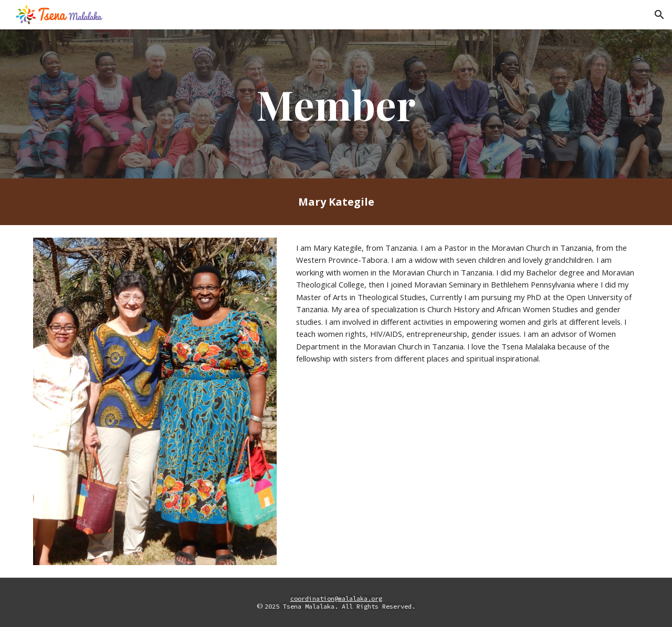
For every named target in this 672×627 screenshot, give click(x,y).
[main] (336, 104)
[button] (659, 15)
